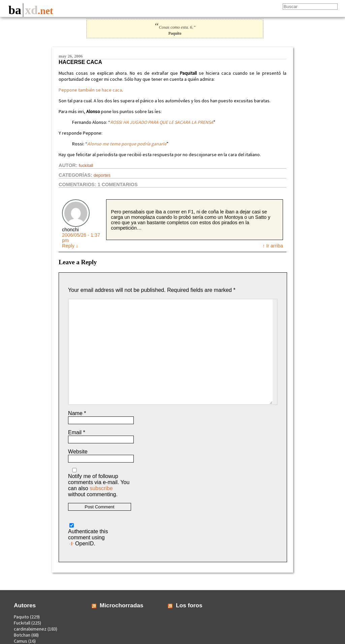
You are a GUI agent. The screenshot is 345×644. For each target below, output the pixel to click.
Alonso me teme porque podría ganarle (127, 144)
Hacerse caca (80, 62)
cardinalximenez (30, 629)
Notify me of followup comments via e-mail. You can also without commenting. (99, 483)
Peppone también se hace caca (90, 90)
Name (77, 413)
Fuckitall (86, 165)
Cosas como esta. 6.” (175, 27)
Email (77, 432)
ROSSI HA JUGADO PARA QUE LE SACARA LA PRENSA (162, 122)
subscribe (101, 488)
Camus (21, 641)
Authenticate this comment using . (88, 535)
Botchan (22, 635)
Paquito (21, 617)
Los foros (189, 605)
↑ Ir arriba (273, 246)
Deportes (102, 175)
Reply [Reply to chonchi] (70, 246)
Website (78, 452)
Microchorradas (122, 605)
